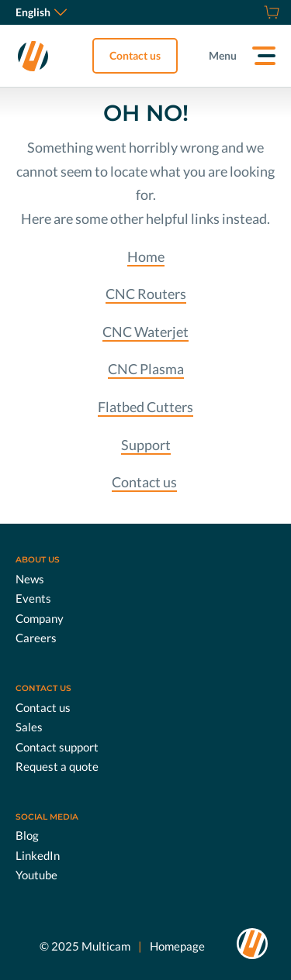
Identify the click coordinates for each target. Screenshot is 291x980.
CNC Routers (146, 294)
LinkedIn (38, 855)
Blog (27, 835)
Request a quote (57, 766)
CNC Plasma (146, 369)
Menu (223, 55)
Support (146, 445)
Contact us (135, 55)
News (30, 579)
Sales (29, 727)
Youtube (36, 875)
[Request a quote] (252, 12)
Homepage (177, 946)
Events (33, 598)
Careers (36, 638)
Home (146, 256)
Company (40, 618)
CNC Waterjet (145, 332)
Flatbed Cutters (145, 407)
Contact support (57, 747)
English (41, 12)
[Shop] (270, 12)
